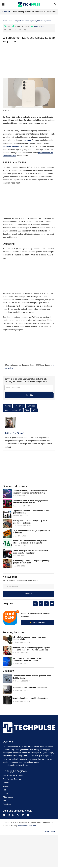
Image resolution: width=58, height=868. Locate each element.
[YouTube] (52, 604)
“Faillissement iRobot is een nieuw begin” (30, 688)
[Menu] (3, 4)
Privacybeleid (50, 831)
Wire (5, 801)
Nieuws (6, 783)
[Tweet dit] (15, 30)
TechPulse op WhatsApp (24, 12)
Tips (9, 26)
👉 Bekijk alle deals (38, 622)
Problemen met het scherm (14, 146)
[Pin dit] (25, 30)
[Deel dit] (10, 30)
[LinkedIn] (13, 815)
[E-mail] (5, 30)
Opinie (5, 793)
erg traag (27, 140)
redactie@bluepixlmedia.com (17, 765)
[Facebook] (35, 604)
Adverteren (7, 804)
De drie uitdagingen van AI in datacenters (30, 698)
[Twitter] (46, 604)
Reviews (6, 786)
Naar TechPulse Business (13, 776)
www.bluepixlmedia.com (27, 826)
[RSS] (18, 815)
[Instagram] (41, 604)
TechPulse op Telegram (12, 779)
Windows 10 (41, 12)
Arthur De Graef (39, 26)
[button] (55, 4)
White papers (8, 797)
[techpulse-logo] (29, 4)
